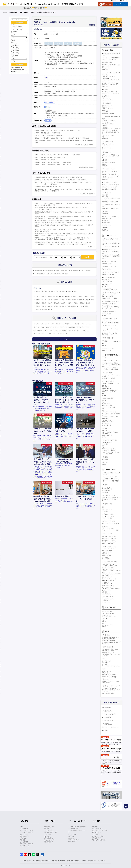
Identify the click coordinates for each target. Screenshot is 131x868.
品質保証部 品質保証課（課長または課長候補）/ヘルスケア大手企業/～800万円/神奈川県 (58, 177)
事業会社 (47, 107)
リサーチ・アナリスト (107, 178)
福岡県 (76, 291)
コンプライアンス (106, 447)
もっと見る (91, 247)
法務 (103, 446)
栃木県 (87, 296)
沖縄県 (45, 310)
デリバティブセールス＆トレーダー (111, 176)
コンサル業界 (48, 830)
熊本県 (74, 306)
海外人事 (104, 437)
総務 (103, 410)
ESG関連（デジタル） (110, 495)
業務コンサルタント (107, 269)
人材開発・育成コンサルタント (110, 298)
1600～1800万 (15, 52)
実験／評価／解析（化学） (108, 652)
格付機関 (104, 229)
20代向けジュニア (49, 840)
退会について (102, 861)
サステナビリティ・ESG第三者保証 (111, 255)
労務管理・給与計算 (107, 435)
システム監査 (105, 444)
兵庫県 (93, 300)
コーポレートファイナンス (42, 324)
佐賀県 (62, 306)
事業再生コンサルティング (111, 272)
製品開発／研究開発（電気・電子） (111, 637)
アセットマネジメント (107, 122)
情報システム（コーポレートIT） (110, 539)
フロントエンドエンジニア (108, 567)
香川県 (44, 306)
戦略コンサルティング (110, 261)
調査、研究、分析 (108, 338)
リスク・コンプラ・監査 (110, 440)
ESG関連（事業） (108, 373)
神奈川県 (44, 291)
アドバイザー (38, 330)
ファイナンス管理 (108, 381)
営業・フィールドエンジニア (112, 686)
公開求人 (14, 27)
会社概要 (94, 827)
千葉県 (57, 291)
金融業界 (46, 828)
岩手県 (50, 296)
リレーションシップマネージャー (110, 186)
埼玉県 (51, 291)
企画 (103, 409)
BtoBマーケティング (107, 405)
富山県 (56, 300)
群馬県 (93, 296)
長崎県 (68, 306)
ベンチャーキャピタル (107, 100)
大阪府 (70, 291)
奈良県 (50, 303)
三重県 (87, 300)
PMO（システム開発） (107, 518)
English (126, 1)
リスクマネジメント (109, 142)
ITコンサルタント (106, 280)
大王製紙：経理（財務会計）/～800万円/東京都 (47, 133)
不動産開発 (105, 127)
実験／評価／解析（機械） (108, 651)
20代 (13, 30)
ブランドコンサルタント (108, 335)
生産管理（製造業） (107, 671)
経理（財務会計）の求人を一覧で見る (84, 145)
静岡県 (80, 300)
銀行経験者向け (48, 842)
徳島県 (38, 306)
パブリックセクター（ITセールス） (111, 482)
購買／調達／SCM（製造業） (109, 675)
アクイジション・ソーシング (109, 121)
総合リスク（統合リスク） (108, 144)
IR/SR (103, 402)
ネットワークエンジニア (108, 585)
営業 (103, 620)
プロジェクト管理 (108, 514)
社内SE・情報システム (110, 536)
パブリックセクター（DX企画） (110, 477)
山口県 (88, 303)
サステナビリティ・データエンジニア (111, 497)
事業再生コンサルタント (108, 274)
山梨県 (38, 300)
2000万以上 (14, 55)
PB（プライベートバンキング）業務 (111, 198)
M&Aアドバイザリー (107, 314)
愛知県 (63, 291)
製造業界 (46, 836)
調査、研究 (105, 340)
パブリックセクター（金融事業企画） (111, 58)
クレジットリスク (106, 146)
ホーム (22, 827)
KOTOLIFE (71, 836)
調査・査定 (105, 161)
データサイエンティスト (108, 599)
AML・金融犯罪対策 (107, 454)
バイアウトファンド (68, 324)
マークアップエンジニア (108, 549)
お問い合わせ (27, 861)
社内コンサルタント (107, 509)
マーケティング (106, 404)
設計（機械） (105, 663)
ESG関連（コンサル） (110, 249)
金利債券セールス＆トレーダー (110, 174)
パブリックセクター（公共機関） (110, 370)
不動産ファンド (106, 98)
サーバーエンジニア (107, 587)
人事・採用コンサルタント (108, 297)
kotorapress (71, 838)
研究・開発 (106, 635)
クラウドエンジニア (107, 577)
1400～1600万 (15, 51)
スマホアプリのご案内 (26, 844)
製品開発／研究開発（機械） (109, 639)
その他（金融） (108, 225)
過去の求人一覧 (24, 846)
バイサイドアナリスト (107, 109)
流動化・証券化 (106, 86)
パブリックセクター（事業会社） (110, 363)
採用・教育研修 (106, 434)
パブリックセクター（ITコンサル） (111, 246)
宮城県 (56, 296)
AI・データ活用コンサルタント (109, 290)
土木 (103, 137)
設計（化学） (105, 664)
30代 (17, 30)
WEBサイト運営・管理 (107, 544)
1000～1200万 (15, 47)
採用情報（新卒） (97, 838)
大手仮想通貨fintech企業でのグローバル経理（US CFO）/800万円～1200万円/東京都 (57, 130)
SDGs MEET (72, 842)
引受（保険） (105, 159)
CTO (103, 506)
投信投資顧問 (107, 103)
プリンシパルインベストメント (110, 92)
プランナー (105, 619)
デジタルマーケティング (108, 552)
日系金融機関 (38, 270)
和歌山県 (57, 303)
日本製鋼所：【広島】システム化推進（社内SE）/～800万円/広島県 (53, 162)
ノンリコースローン (52, 334)
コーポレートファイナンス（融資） (111, 185)
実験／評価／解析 (108, 647)
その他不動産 (105, 139)
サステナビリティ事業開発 (108, 378)
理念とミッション (97, 828)
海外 (51, 310)
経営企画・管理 (108, 504)
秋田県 (62, 296)
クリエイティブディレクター (109, 617)
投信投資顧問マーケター (108, 114)
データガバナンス (106, 601)
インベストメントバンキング (112, 73)
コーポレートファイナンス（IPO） (110, 83)
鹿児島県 (38, 310)
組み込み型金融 (106, 222)
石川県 (62, 300)
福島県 (74, 296)
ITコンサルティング (109, 278)
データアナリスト (106, 602)
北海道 (38, 296)
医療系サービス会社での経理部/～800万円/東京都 (48, 187)
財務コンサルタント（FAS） (109, 304)
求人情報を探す (13, 12)
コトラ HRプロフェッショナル (77, 827)
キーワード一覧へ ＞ (64, 339)
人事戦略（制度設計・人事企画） (110, 432)
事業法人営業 (105, 197)
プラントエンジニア (107, 680)
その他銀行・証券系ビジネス (112, 205)
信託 (103, 207)
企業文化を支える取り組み (100, 830)
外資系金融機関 (49, 270)
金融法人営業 (105, 195)
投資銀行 (64, 330)
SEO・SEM (105, 557)
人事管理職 (105, 430)
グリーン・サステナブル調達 (109, 678)
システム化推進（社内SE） (109, 540)
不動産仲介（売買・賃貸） (108, 135)
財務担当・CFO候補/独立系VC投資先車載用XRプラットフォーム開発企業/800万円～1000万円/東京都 (62, 138)
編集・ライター (106, 622)
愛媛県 (50, 306)
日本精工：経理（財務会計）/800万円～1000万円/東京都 (50, 157)
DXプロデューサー (106, 487)
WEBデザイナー (106, 554)
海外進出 (106, 462)
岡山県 (76, 303)
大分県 (80, 306)
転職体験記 (23, 838)
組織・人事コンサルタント (108, 295)
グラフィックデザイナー (108, 614)
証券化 (77, 324)
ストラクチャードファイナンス (110, 85)
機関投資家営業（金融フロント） (110, 202)
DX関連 (105, 485)
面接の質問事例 (24, 836)
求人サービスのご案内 (26, 830)
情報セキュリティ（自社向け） (110, 449)
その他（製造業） (106, 683)
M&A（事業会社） (106, 423)
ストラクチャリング (40, 327)
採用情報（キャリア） (98, 836)
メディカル (48, 121)
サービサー (105, 228)
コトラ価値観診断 (73, 828)
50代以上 (14, 31)
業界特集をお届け (49, 827)
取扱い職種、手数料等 (73, 861)
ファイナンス (85, 330)
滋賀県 (44, 303)
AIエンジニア (105, 492)
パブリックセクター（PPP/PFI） (110, 59)
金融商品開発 (105, 179)
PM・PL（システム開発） (108, 516)
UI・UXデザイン (106, 559)
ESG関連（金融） (108, 62)
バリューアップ (56, 324)
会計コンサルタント (107, 305)
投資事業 (106, 90)
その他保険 (105, 166)
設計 (105, 659)
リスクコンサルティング (110, 319)
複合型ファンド (106, 97)
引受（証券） (105, 212)
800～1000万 (15, 45)
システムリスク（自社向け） (109, 451)
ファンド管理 (105, 112)
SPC (70, 330)
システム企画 (105, 511)
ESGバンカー (105, 70)
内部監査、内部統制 (107, 442)
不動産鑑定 (105, 126)
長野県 (50, 300)
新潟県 (44, 300)
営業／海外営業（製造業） (108, 693)
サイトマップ (92, 861)
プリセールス (105, 527)
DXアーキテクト (106, 490)
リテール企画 (105, 213)
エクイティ (76, 330)
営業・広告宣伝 (108, 611)
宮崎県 (87, 306)
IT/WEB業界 (47, 834)
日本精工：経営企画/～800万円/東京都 (45, 160)
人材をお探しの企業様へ (117, 1)
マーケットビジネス (109, 169)
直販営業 (104, 164)
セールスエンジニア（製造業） (110, 688)
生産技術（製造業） (107, 673)
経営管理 (106, 457)
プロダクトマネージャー (108, 422)
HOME (5, 12)
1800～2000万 (15, 54)
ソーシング (64, 327)
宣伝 (103, 623)
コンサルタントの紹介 (26, 832)
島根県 (70, 303)
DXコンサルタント (106, 288)
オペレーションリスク (107, 149)
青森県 (44, 296)
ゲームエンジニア (106, 590)
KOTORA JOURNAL (74, 840)
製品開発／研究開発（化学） (109, 640)
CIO (103, 508)
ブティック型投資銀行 (62, 270)
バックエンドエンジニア (108, 569)
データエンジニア (106, 582)
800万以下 (14, 44)
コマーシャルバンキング (110, 182)
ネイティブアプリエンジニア (109, 579)
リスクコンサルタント (107, 321)
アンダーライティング (84, 327)
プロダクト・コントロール (108, 392)
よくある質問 (24, 842)
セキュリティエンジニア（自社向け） (111, 452)
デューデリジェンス (54, 330)
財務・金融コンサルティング (112, 301)
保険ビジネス (107, 152)
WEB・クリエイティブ (110, 547)
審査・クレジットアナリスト (109, 190)
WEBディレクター (106, 556)
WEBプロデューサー (107, 551)
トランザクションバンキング (109, 188)
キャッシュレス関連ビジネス (112, 217)
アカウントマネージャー (108, 528)
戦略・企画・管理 (108, 398)
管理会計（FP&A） (107, 389)
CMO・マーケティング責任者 (109, 407)
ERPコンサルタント (107, 281)
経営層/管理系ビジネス (50, 832)
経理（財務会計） (24, 12)
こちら (18, 72)
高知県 (56, 306)
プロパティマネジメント (108, 124)
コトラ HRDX (72, 834)
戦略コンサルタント (107, 264)
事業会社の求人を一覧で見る (86, 167)
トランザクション (39, 334)
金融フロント (107, 193)
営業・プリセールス (109, 521)
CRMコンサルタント (107, 283)
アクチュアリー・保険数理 (108, 154)
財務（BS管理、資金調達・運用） (110, 390)
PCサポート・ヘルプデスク (109, 542)
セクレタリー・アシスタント (109, 412)
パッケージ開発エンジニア (108, 564)
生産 (105, 669)
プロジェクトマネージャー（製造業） (111, 681)
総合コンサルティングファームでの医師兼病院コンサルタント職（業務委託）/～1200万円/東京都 (61, 180)
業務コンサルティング (110, 267)
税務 (103, 393)
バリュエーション (86, 324)
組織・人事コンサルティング (112, 293)
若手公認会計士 (48, 838)
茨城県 (80, 296)
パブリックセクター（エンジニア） (111, 480)
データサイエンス (108, 597)
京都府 (38, 303)
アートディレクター (107, 615)
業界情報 (23, 840)
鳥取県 (63, 303)
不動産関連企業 (39, 274)
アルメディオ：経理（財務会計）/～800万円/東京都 (48, 135)
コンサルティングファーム (53, 274)
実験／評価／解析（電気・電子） (110, 649)
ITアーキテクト (106, 286)
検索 (87, 257)
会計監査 (104, 395)
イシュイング (105, 221)
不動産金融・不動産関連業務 (112, 117)
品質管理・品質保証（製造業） (110, 676)
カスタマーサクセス (107, 533)
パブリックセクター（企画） (112, 361)
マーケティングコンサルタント (110, 333)
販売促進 (104, 627)
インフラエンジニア (107, 584)
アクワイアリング (106, 219)
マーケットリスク (106, 147)
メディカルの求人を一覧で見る (86, 193)
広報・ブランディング (107, 625)
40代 (21, 30)
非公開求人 (20, 27)
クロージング (63, 334)
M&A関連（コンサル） (110, 312)
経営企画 (104, 400)
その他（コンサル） (109, 348)
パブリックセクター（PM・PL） (110, 479)
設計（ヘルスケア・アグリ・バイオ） (111, 666)
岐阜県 (74, 300)
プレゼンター (105, 110)
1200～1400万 (15, 49)
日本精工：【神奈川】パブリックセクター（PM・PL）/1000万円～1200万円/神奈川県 (58, 155)
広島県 (82, 303)
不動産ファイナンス (107, 119)
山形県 (68, 296)
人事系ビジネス (108, 428)
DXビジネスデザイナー (108, 489)
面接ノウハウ (24, 834)
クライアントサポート (107, 420)
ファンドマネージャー (107, 105)
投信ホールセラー (106, 107)
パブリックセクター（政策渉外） (110, 368)
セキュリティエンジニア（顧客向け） (111, 589)
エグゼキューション (53, 327)
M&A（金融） (105, 75)
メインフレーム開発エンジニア (110, 566)
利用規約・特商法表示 (58, 861)
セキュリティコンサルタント (109, 326)
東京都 (46, 78)
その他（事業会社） (107, 425)
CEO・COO (105, 459)
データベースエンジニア (108, 581)
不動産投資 (72, 327)
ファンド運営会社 (86, 270)
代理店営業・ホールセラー (108, 162)
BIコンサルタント (106, 285)
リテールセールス (106, 200)
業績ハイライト (96, 832)
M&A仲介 (104, 316)
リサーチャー (105, 345)
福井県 (68, 300)
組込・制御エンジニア (107, 592)
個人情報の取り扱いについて (41, 861)
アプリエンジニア (106, 594)
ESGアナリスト (106, 68)
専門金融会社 (74, 270)
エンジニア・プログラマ (110, 562)
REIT (45, 330)
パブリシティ (96, 834)
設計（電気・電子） (107, 661)
